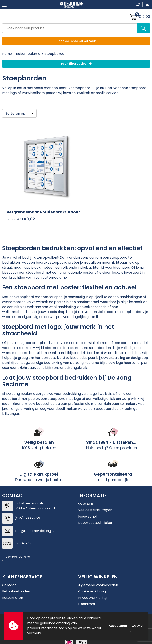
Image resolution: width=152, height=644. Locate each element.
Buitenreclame (28, 54)
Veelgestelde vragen (95, 502)
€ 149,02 (21, 212)
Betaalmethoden (16, 584)
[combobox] (69, 28)
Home (7, 54)
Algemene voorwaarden (98, 577)
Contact (9, 577)
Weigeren (138, 626)
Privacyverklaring (92, 590)
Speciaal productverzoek (76, 41)
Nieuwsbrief (88, 509)
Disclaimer (87, 596)
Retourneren (13, 590)
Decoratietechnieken (96, 515)
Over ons (85, 496)
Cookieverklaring (92, 584)
